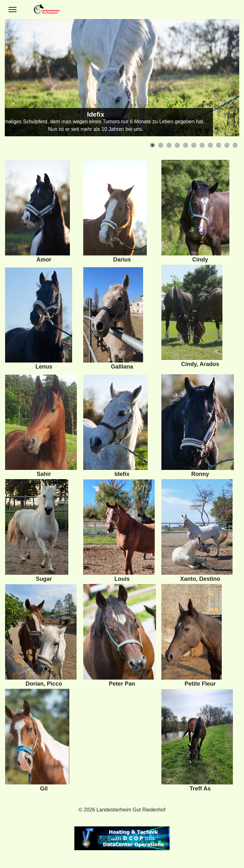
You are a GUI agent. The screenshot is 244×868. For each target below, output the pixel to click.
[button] (152, 145)
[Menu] (13, 10)
